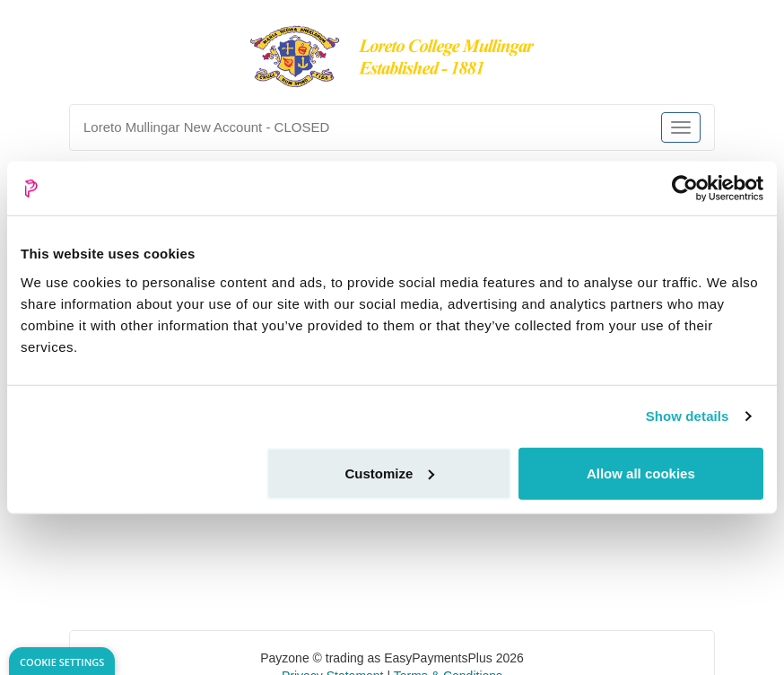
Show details (688, 416)
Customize (389, 473)
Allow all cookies (641, 473)
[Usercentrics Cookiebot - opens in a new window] (685, 188)
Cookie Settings (62, 662)
